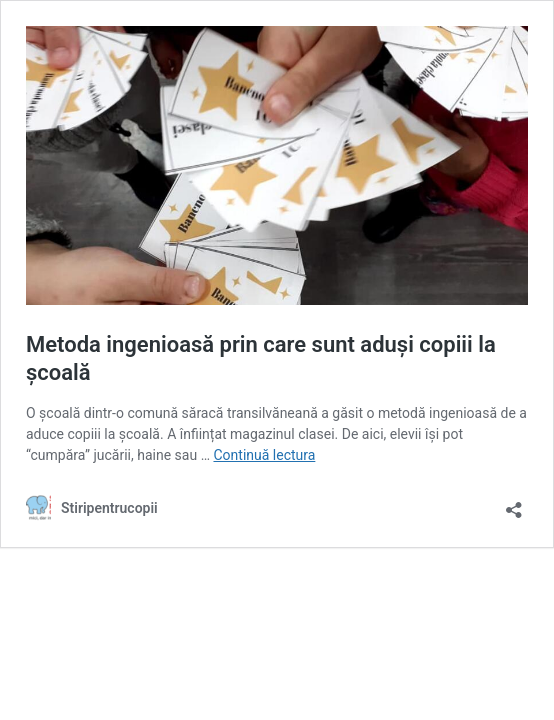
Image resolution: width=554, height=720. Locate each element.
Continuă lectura (264, 455)
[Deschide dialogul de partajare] (514, 503)
